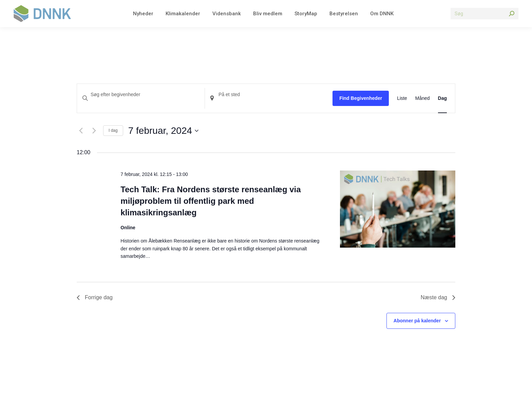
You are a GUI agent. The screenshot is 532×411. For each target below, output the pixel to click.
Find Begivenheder (361, 98)
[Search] (484, 14)
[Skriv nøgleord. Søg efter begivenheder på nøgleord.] (141, 95)
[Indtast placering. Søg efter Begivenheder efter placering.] (269, 95)
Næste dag (438, 297)
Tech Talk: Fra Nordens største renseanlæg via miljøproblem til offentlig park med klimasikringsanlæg (211, 201)
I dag (113, 130)
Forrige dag (95, 297)
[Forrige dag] (81, 131)
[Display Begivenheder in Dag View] (442, 98)
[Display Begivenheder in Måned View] (423, 98)
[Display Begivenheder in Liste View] (402, 98)
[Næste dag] (94, 131)
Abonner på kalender (417, 321)
